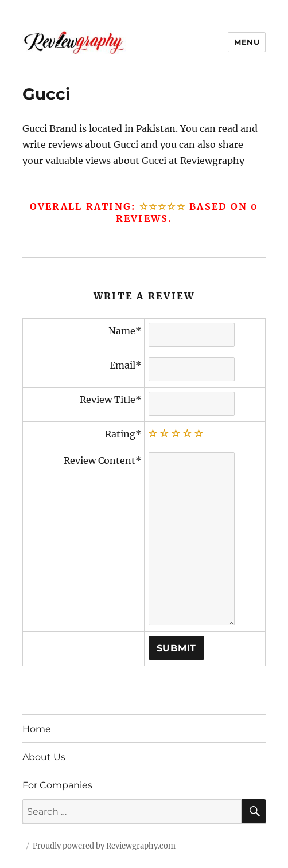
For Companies (57, 785)
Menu (247, 42)
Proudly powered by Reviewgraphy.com (104, 846)
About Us (44, 757)
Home (37, 729)
